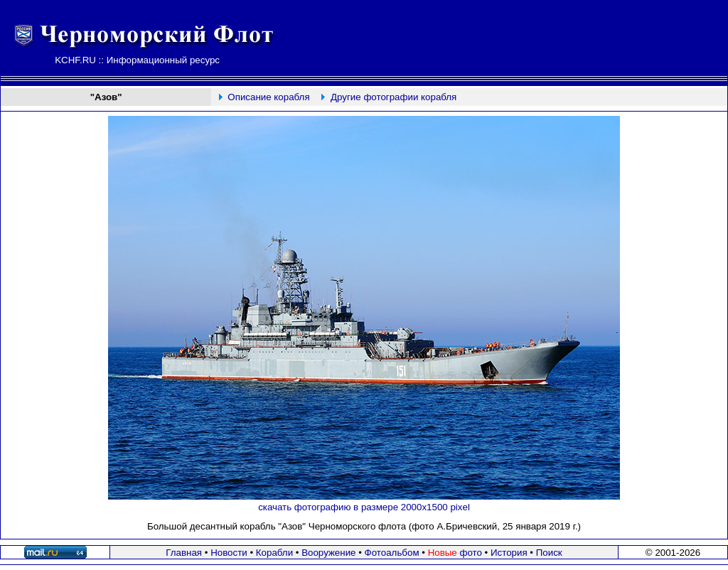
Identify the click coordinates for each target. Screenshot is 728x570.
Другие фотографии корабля (394, 97)
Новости (229, 553)
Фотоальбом (392, 553)
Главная (184, 553)
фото (455, 553)
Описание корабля (268, 97)
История (509, 553)
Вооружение (328, 553)
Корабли (274, 553)
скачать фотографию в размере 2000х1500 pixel (364, 507)
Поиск (549, 553)
